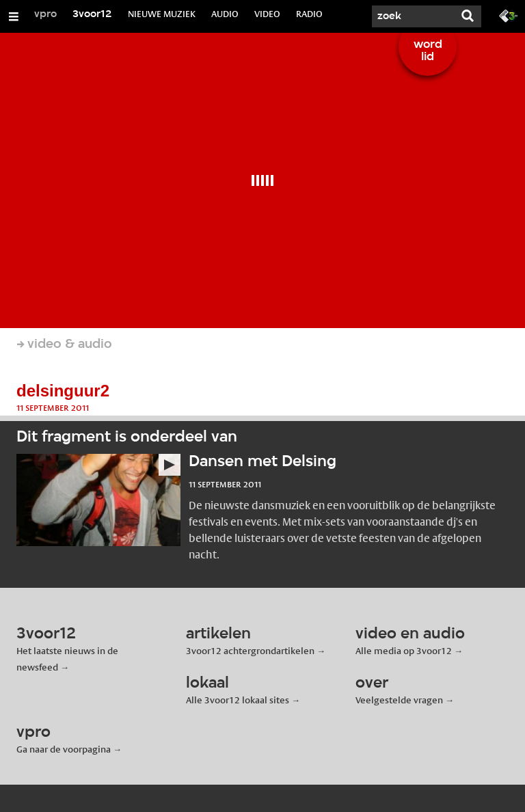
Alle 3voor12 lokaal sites (238, 700)
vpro (45, 14)
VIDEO (267, 14)
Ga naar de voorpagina (64, 749)
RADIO (309, 14)
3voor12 (92, 14)
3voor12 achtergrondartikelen (250, 651)
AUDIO (225, 14)
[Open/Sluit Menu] (14, 16)
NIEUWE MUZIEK (162, 14)
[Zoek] (413, 16)
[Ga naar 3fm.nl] (509, 15)
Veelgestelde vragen (399, 700)
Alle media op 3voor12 (404, 651)
